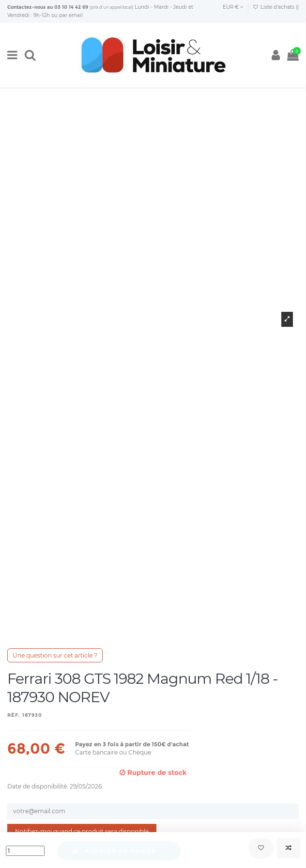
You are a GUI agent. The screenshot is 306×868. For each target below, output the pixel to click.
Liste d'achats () (276, 7)
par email (71, 15)
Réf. (14, 715)
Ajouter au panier (114, 851)
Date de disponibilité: (38, 786)
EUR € (233, 7)
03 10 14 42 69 (71, 7)
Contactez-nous (26, 7)
